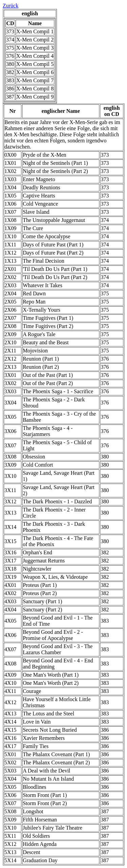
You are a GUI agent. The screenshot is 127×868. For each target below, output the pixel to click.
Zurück (10, 6)
